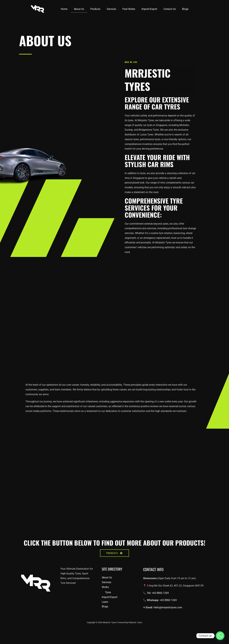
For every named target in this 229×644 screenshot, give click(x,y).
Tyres (108, 600)
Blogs (185, 9)
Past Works (129, 9)
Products (95, 9)
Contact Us (170, 9)
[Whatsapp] (220, 636)
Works (105, 595)
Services (111, 9)
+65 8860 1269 (160, 600)
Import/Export (149, 9)
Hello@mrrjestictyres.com (167, 615)
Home (64, 9)
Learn (105, 609)
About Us (79, 9)
